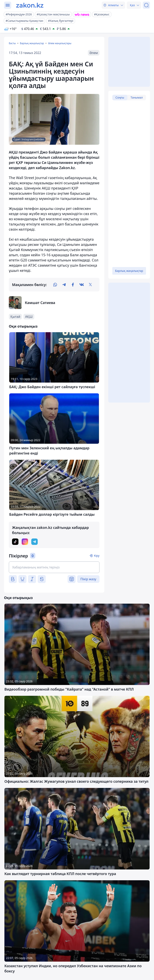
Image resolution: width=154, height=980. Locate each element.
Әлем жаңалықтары (60, 43)
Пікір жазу (88, 579)
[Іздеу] (146, 5)
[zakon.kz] (30, 5)
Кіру (97, 556)
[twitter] (90, 285)
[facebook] (73, 285)
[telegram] (64, 285)
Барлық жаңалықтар (32, 43)
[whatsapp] (55, 285)
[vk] (82, 285)
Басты (12, 43)
